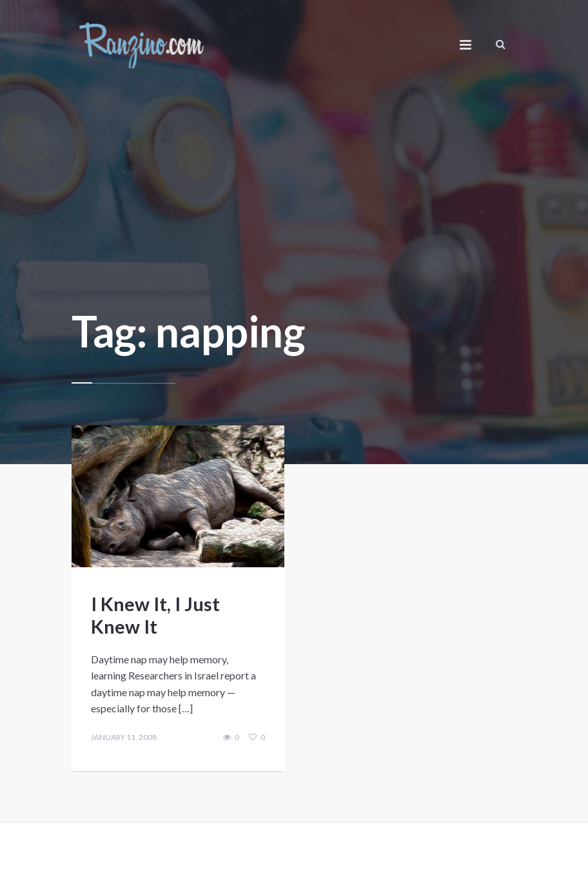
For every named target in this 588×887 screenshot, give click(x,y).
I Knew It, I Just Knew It (155, 615)
